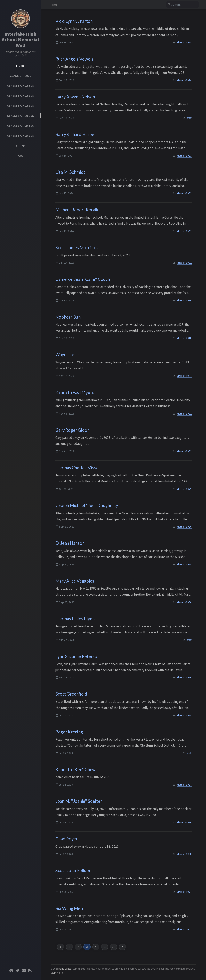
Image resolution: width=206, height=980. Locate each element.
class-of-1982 (184, 231)
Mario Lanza (65, 969)
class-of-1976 (184, 527)
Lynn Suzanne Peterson (77, 656)
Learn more (57, 973)
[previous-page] (60, 947)
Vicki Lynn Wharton (74, 21)
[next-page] (122, 947)
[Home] (20, 19)
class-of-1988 (184, 854)
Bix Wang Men (69, 908)
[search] (183, 5)
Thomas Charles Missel (78, 468)
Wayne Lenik (68, 355)
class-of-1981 (184, 376)
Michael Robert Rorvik (77, 210)
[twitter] (17, 971)
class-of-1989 (184, 193)
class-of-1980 (184, 602)
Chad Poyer (67, 839)
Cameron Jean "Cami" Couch (83, 279)
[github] (11, 971)
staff (189, 118)
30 (114, 947)
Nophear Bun (68, 317)
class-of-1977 (184, 785)
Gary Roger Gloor (72, 430)
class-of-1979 (184, 489)
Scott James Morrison (76, 248)
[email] (24, 971)
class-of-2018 (184, 338)
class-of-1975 (184, 565)
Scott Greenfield (71, 694)
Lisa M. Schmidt (70, 172)
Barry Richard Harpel (75, 134)
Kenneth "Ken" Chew (75, 769)
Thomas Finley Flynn (75, 619)
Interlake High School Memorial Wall (21, 40)
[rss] (30, 971)
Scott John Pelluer (73, 870)
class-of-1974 (184, 42)
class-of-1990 (184, 300)
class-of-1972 (184, 414)
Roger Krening (69, 732)
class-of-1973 (184, 156)
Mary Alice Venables (75, 581)
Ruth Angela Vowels (74, 59)
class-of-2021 (184, 930)
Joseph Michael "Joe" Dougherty (87, 505)
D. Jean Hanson (70, 543)
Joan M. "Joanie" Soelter (79, 801)
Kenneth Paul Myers (75, 392)
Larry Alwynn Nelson (75, 97)
